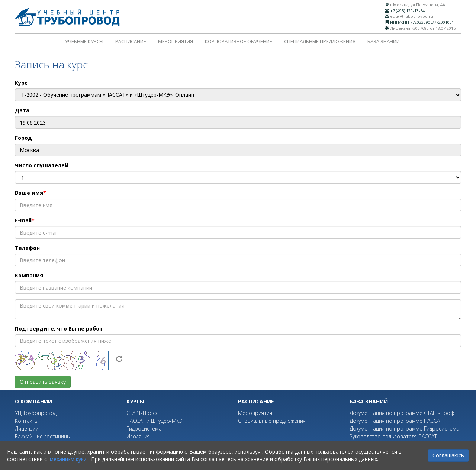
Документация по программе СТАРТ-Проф (402, 413)
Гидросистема (144, 429)
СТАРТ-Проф (142, 413)
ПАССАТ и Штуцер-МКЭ (155, 421)
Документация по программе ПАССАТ (396, 421)
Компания (29, 275)
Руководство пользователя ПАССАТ (393, 436)
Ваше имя (29, 193)
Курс (21, 83)
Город (23, 138)
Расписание (131, 41)
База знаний (384, 41)
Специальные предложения (320, 41)
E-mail (23, 220)
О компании (33, 401)
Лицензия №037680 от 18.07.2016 (423, 28)
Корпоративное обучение (239, 41)
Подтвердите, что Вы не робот (59, 329)
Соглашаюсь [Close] (448, 455)
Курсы (135, 401)
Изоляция (138, 436)
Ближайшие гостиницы (43, 436)
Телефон (27, 248)
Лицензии (27, 429)
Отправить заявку (43, 382)
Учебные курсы (84, 41)
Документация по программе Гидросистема (404, 429)
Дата (22, 110)
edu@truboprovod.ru (412, 16)
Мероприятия (176, 41)
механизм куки (68, 459)
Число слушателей (42, 165)
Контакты (27, 421)
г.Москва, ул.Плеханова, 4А (418, 5)
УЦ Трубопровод (36, 413)
